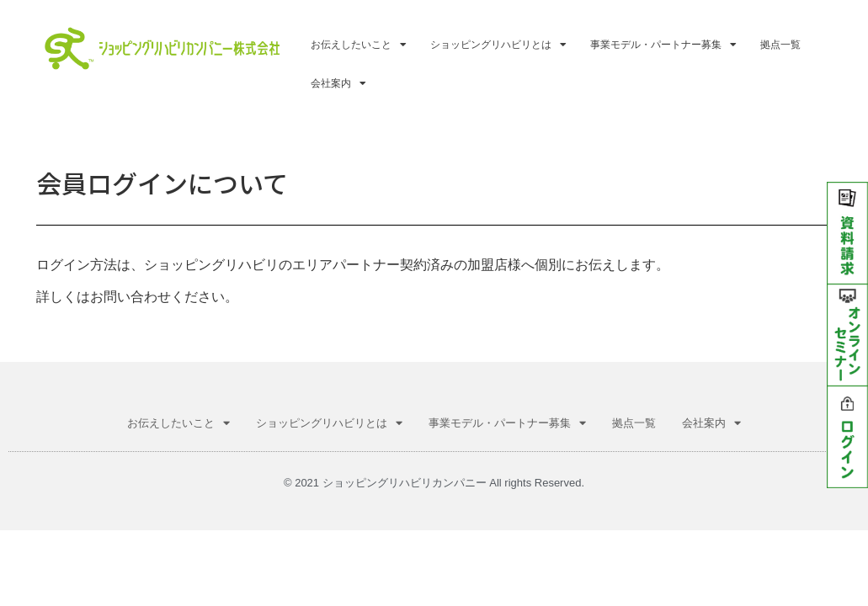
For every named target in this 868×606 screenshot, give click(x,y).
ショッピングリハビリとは (498, 45)
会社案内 (338, 83)
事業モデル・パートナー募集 (663, 45)
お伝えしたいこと (359, 45)
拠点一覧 (780, 45)
